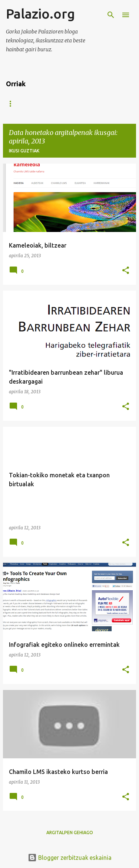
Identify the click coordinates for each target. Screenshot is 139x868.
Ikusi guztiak (24, 151)
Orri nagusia (22, 104)
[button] (126, 271)
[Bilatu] (111, 15)
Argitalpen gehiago (70, 832)
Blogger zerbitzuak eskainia (70, 858)
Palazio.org (40, 14)
